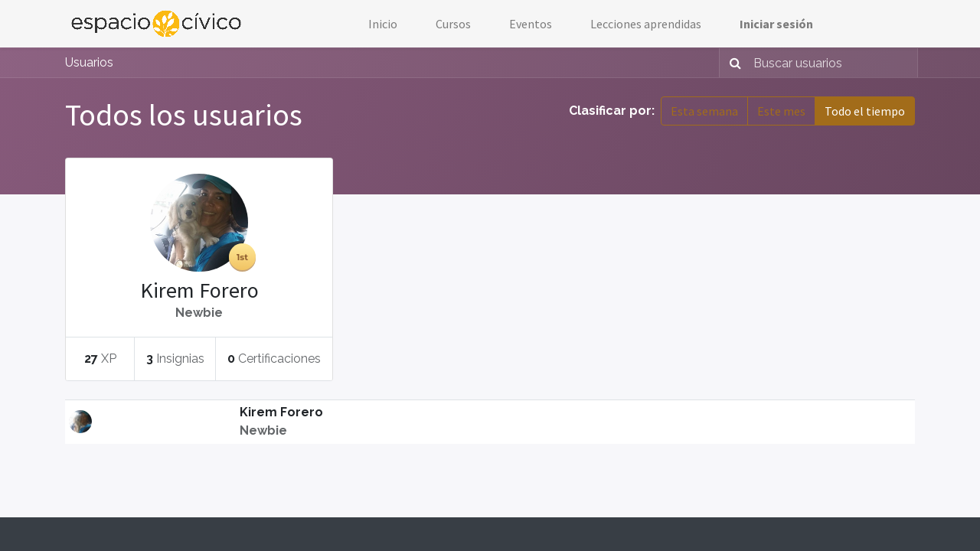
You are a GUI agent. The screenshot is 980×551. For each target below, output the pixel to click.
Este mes (781, 111)
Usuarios (89, 62)
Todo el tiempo (865, 111)
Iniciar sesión (776, 24)
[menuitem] (383, 24)
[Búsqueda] (732, 63)
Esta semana (704, 111)
